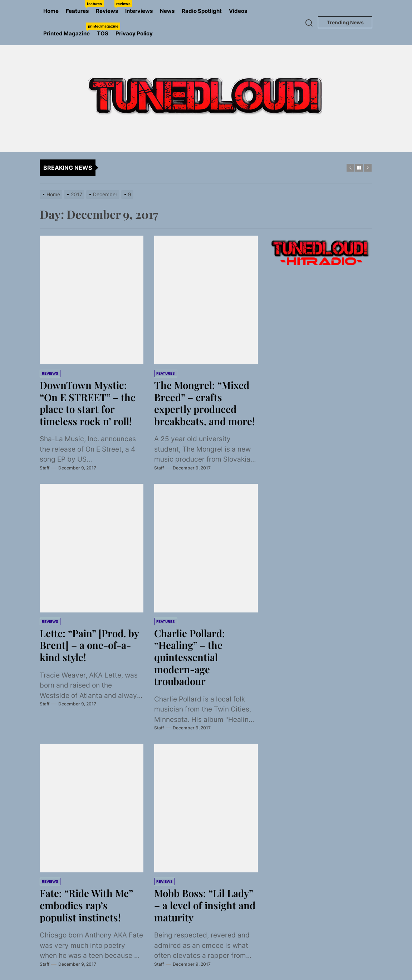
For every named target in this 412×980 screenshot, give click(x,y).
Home (51, 11)
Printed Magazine (68, 30)
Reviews (109, 7)
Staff (45, 468)
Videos (238, 11)
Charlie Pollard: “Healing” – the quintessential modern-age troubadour (190, 657)
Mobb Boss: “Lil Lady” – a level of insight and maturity (205, 905)
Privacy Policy (134, 33)
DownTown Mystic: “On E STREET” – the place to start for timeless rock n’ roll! (89, 403)
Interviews (139, 11)
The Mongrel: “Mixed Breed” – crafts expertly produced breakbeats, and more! (205, 403)
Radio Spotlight (202, 11)
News (167, 11)
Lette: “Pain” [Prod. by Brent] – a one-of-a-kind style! (90, 645)
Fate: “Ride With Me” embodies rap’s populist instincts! (87, 905)
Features (79, 7)
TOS (103, 33)
